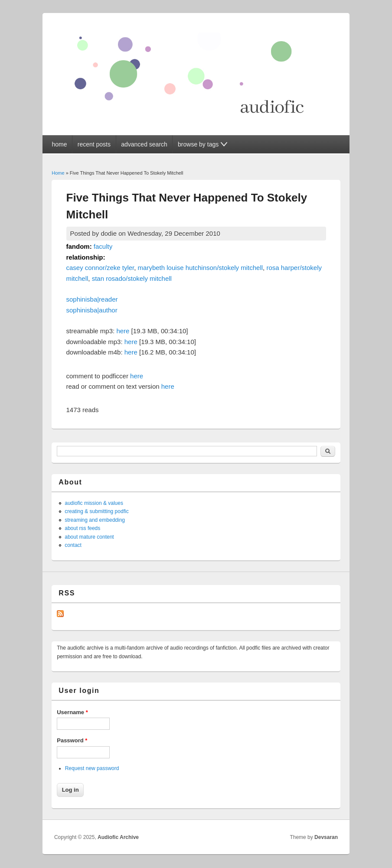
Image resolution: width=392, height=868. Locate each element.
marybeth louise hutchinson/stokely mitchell (200, 268)
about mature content (89, 537)
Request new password (92, 768)
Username (72, 712)
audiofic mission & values (94, 503)
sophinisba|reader (92, 299)
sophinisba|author (92, 310)
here (123, 331)
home (59, 144)
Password (72, 740)
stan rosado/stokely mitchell (132, 278)
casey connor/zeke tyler (100, 268)
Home (58, 173)
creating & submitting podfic (96, 511)
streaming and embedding (95, 520)
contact (73, 545)
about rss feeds (82, 528)
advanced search (144, 144)
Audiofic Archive (118, 837)
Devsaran (326, 837)
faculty (103, 246)
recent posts (94, 144)
